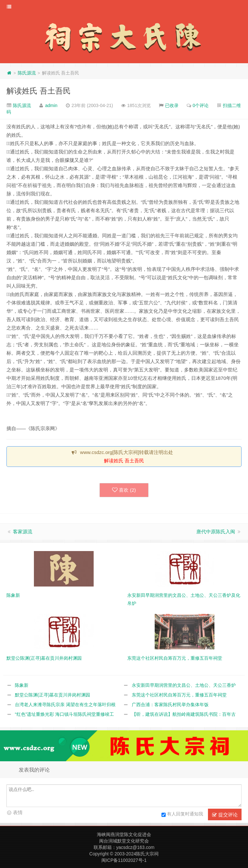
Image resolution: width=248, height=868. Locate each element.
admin (51, 105)
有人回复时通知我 (182, 815)
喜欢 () (124, 490)
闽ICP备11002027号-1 (124, 860)
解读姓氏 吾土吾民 (39, 91)
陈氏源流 (27, 73)
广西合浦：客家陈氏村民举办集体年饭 (170, 705)
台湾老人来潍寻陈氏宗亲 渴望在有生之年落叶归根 (65, 705)
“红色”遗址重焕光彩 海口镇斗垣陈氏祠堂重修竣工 (64, 714)
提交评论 (225, 815)
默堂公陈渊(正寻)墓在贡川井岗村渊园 (52, 695)
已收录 (172, 105)
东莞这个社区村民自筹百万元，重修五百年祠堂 (179, 695)
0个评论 (201, 105)
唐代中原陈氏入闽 (216, 532)
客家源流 (23, 532)
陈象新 (22, 685)
